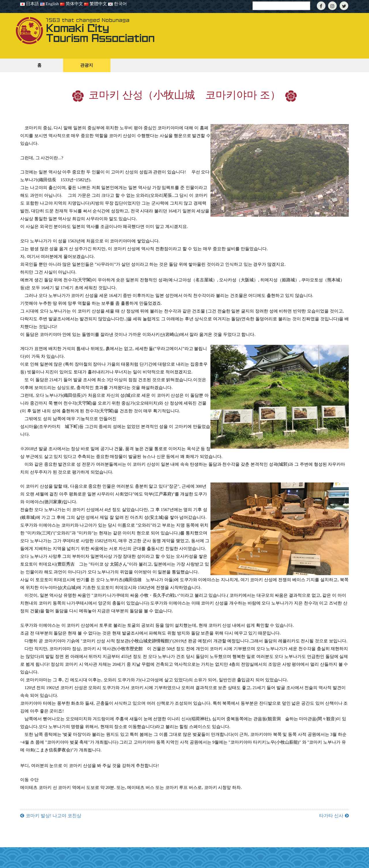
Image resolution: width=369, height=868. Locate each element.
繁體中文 (95, 4)
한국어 (117, 4)
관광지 (87, 65)
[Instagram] (332, 6)
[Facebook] (321, 6)
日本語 (30, 4)
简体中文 (72, 4)
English (50, 4)
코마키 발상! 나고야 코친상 (53, 816)
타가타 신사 (331, 816)
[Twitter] (344, 6)
